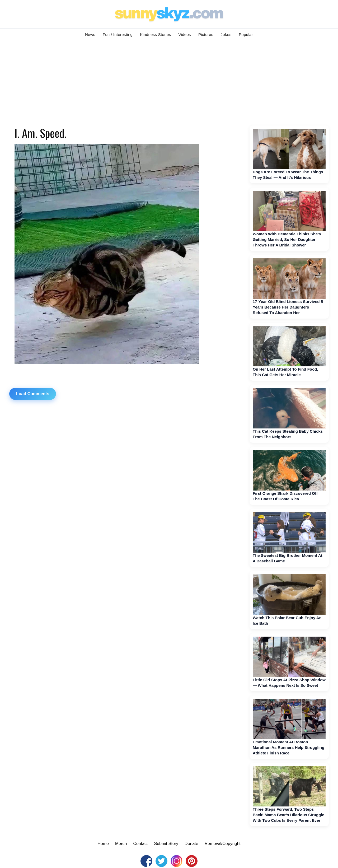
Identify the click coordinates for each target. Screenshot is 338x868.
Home (103, 844)
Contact (140, 844)
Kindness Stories (155, 34)
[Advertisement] (169, 81)
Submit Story (166, 844)
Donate (191, 844)
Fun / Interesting (118, 34)
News (90, 34)
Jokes (226, 34)
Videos (185, 34)
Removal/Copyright (223, 844)
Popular (246, 34)
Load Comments (33, 394)
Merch (121, 844)
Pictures (206, 34)
